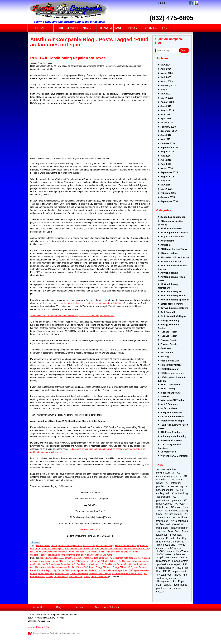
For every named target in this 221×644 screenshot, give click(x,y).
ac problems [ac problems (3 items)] (164, 497)
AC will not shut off (110, 561)
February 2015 (168, 193)
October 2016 (167, 143)
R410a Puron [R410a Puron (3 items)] (181, 575)
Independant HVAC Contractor (169, 395)
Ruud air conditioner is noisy (137, 549)
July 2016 (165, 156)
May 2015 (165, 185)
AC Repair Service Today (174, 249)
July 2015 (165, 181)
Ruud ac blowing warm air (70, 546)
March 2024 (167, 73)
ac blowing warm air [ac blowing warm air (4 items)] (169, 471)
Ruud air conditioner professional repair (86, 552)
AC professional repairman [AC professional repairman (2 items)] (169, 499)
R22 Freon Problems (171, 432)
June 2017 (166, 135)
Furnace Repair (44, 570)
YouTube (196, 3)
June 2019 (166, 106)
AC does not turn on (99, 558)
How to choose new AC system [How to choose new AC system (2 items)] (171, 546)
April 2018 (166, 119)
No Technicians (62, 573)
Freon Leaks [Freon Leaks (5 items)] (173, 538)
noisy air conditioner (79, 573)
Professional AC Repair (100, 573)
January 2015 (167, 197)
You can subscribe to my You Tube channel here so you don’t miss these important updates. (72, 316)
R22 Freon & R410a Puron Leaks (127, 573)
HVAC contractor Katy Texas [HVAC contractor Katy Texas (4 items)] (172, 551)
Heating (165, 357)
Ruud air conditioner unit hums (98, 555)
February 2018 (168, 127)
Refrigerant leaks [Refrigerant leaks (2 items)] (166, 581)
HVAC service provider (116, 570)
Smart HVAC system (171, 440)
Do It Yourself (168, 312)
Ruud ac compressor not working (99, 546)
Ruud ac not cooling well (53, 549)
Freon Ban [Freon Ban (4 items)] (173, 531)
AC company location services (75, 558)
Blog (161, 3)
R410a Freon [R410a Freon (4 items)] (164, 575)
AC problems (41, 561)
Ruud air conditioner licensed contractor (48, 552)
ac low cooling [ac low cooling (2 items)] (175, 486)
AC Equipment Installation (122, 558)
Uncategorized (76, 577)
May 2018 (165, 114)
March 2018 (167, 123)
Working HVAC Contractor (96, 577)
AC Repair (53, 561)
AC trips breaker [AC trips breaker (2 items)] (173, 514)
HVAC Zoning (168, 389)
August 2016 (167, 152)
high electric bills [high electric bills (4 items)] (166, 545)
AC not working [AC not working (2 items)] (179, 493)
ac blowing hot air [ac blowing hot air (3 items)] (167, 469)
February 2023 (168, 85)
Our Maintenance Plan (172, 417)
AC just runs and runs (172, 237)
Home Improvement (79, 570)
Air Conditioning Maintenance (87, 564)
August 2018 (167, 110)
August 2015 (167, 176)
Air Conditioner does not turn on (134, 561)
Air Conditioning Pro (111, 564)
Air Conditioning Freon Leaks (59, 564)
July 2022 (165, 90)
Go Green (165, 348)
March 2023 (167, 81)
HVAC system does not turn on (171, 379)
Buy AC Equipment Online (174, 308)
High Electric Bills (61, 570)
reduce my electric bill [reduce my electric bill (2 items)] (169, 578)
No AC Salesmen (46, 573)
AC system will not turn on (88, 561)
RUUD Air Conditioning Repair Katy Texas (68, 58)
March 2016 (167, 168)
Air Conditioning (38, 564)
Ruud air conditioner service (118, 552)
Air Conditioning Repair (132, 564)
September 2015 (169, 172)
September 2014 (169, 201)
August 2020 (167, 102)
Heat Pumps (167, 352)
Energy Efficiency (104, 567)
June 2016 (166, 160)
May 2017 (165, 139)
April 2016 (166, 164)
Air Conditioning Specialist (175, 300)
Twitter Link (35, 542)
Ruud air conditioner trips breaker (67, 555)
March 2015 (167, 189)
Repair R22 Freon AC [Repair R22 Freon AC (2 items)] (171, 583)
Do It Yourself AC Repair (83, 567)
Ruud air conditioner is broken (109, 549)
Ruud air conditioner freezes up (80, 549)
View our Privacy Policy (38, 627)
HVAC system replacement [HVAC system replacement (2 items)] (172, 554)
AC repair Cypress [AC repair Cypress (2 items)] (172, 502)
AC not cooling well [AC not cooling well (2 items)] (170, 492)
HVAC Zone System (171, 384)
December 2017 (169, 131)
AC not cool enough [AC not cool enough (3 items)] (172, 488)
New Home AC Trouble (172, 400)
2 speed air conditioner (50, 558)
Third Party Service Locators (169, 446)
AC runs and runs (67, 561)
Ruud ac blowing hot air (47, 546)
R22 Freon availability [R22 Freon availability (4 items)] (172, 566)
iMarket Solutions (41, 633)
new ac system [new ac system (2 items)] (180, 561)
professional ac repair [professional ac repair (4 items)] (169, 564)
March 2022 (167, 98)
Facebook (191, 3)
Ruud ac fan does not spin (127, 546)
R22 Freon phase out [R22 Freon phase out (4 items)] (175, 571)
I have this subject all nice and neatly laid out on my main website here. (90, 303)
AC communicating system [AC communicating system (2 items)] (169, 474)
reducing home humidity (57, 577)
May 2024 (165, 65)
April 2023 (166, 77)
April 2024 (166, 69)
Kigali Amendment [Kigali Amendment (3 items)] (167, 557)
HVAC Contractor (97, 570)
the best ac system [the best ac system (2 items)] (168, 590)
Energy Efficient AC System (125, 567)
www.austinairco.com (90, 530)
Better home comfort (62, 567)
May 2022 (165, 94)
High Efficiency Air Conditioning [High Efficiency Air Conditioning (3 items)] (172, 540)
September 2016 (169, 147)
